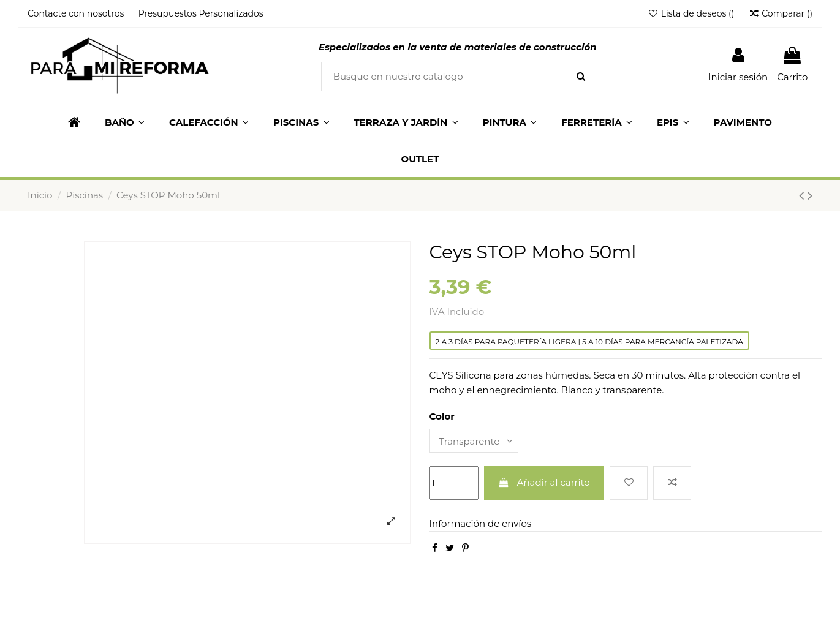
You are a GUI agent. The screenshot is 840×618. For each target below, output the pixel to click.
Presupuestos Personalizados (201, 13)
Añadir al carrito (544, 482)
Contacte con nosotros (77, 13)
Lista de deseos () (692, 13)
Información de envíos (481, 523)
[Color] (474, 441)
